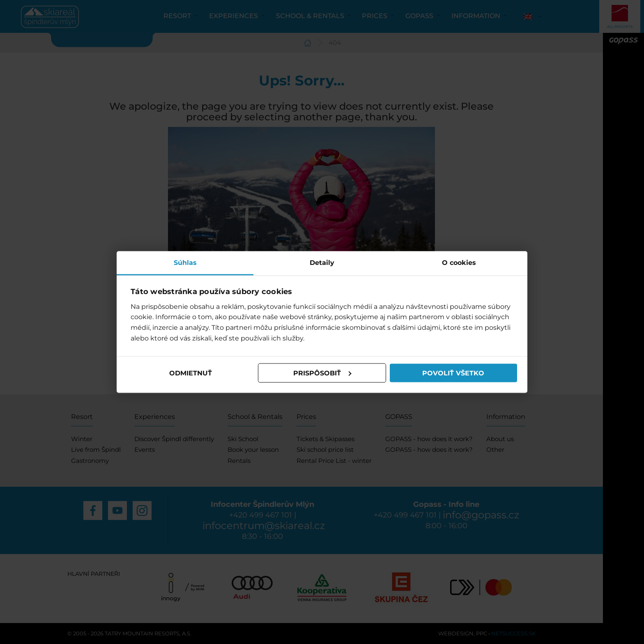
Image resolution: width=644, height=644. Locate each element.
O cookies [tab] (459, 263)
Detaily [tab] (322, 263)
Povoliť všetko (453, 373)
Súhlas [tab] (185, 263)
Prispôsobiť (322, 373)
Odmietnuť (191, 373)
